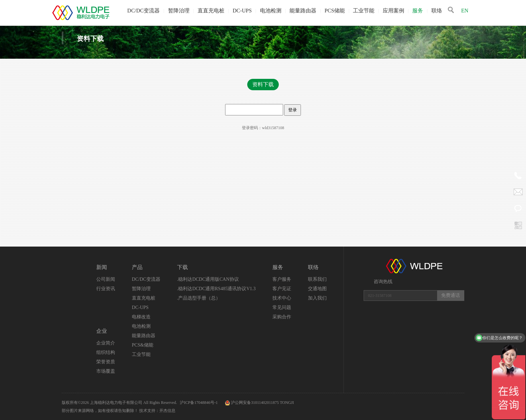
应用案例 (393, 11)
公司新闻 (106, 279)
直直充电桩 (211, 11)
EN (465, 11)
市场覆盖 (106, 371)
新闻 (102, 267)
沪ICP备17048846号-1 (199, 403)
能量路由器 (303, 11)
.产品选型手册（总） (199, 298)
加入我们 (317, 298)
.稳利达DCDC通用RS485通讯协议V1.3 (216, 289)
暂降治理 (179, 11)
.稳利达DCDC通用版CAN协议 (208, 279)
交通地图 (317, 289)
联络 (437, 11)
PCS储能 (335, 11)
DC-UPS (242, 11)
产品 (137, 267)
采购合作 (282, 317)
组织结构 (106, 352)
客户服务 (282, 279)
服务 (418, 11)
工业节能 (364, 11)
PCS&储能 (143, 345)
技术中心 (282, 298)
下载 (182, 267)
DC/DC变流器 (143, 11)
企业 (102, 331)
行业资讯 (106, 289)
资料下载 (263, 84)
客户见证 (282, 289)
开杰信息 (167, 411)
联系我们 (317, 279)
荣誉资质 (106, 362)
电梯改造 (141, 317)
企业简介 (106, 343)
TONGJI (287, 403)
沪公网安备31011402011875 (255, 403)
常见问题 (282, 307)
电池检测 (271, 11)
